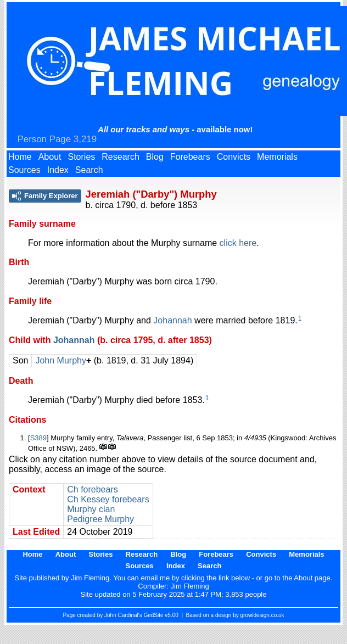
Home (20, 157)
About (50, 157)
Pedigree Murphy (100, 519)
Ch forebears (93, 489)
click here (238, 243)
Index (58, 170)
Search (89, 170)
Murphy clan (91, 509)
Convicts (234, 157)
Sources (24, 170)
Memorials (277, 157)
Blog (155, 157)
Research (120, 157)
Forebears (190, 157)
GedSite (153, 615)
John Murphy (61, 360)
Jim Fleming (190, 586)
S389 (38, 438)
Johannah (172, 320)
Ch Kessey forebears (108, 499)
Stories (82, 157)
